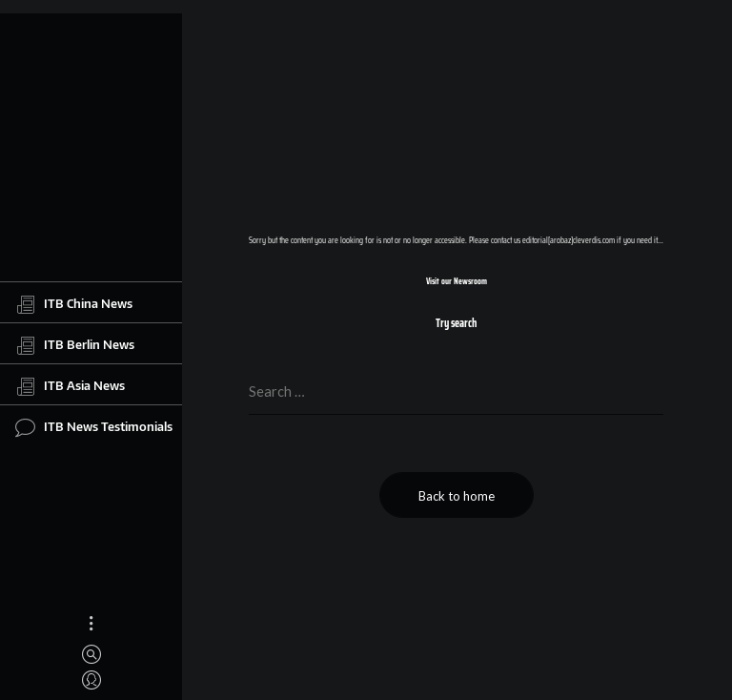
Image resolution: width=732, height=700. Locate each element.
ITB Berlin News (75, 345)
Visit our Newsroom (457, 281)
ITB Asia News (70, 386)
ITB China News (74, 304)
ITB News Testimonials (94, 427)
